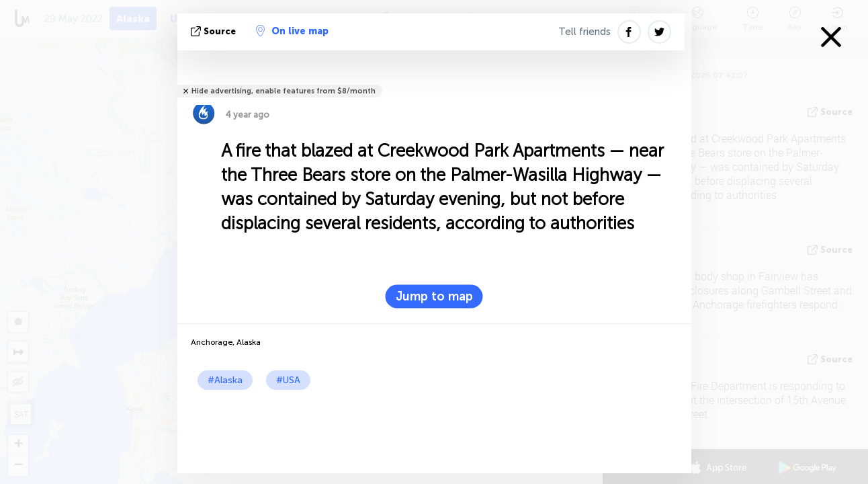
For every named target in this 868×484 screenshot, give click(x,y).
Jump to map (434, 296)
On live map (292, 31)
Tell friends (584, 32)
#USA (288, 380)
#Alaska (225, 380)
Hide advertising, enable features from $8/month (284, 91)
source (215, 31)
